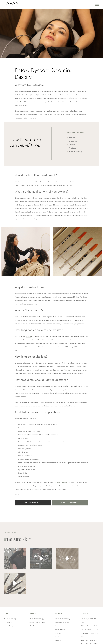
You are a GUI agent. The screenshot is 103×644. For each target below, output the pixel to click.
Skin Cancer (33, 601)
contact (37, 489)
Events (57, 612)
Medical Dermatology (37, 594)
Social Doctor (73, 630)
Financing (58, 616)
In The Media (8, 597)
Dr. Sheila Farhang (60, 482)
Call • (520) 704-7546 (33, 503)
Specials (58, 608)
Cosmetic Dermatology (37, 597)
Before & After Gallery (63, 594)
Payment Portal (60, 605)
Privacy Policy (8, 601)
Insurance (58, 601)
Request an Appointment (70, 503)
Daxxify (48, 95)
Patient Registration (62, 597)
